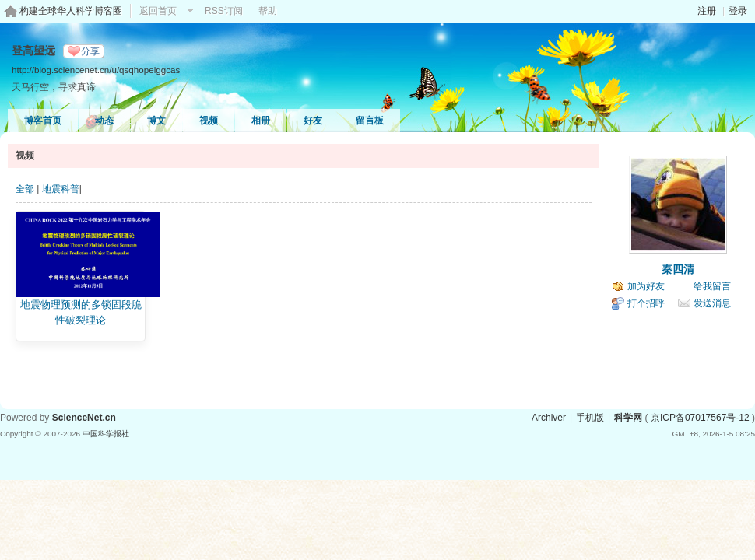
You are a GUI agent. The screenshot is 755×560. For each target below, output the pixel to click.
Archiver (549, 418)
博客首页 (43, 121)
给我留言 (712, 286)
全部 (25, 189)
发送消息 (712, 303)
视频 (209, 121)
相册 (261, 121)
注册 (707, 11)
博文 (156, 121)
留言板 (370, 121)
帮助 (268, 11)
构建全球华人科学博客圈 (71, 11)
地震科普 (61, 189)
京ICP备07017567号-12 (700, 418)
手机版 (590, 418)
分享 (90, 51)
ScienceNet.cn (84, 418)
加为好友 (646, 286)
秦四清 (678, 269)
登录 (738, 11)
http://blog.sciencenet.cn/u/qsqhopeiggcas (96, 70)
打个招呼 (646, 303)
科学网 (628, 418)
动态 (104, 121)
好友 (313, 121)
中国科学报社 (106, 434)
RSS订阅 (224, 11)
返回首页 (158, 11)
